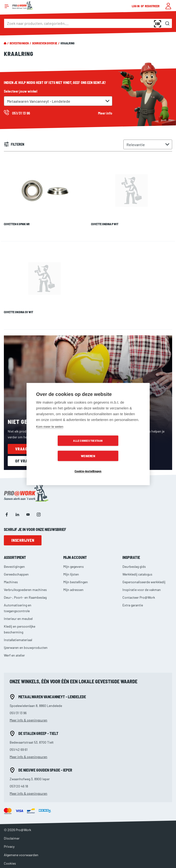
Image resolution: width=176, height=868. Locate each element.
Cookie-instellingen (88, 464)
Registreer (152, 6)
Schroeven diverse (45, 43)
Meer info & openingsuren (28, 707)
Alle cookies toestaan (60, 448)
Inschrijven (23, 527)
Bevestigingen (19, 43)
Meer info (105, 113)
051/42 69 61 (19, 736)
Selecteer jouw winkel (21, 91)
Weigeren (116, 448)
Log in (136, 6)
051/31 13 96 (18, 700)
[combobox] (88, 23)
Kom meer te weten (50, 434)
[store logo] (23, 5)
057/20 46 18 (19, 773)
